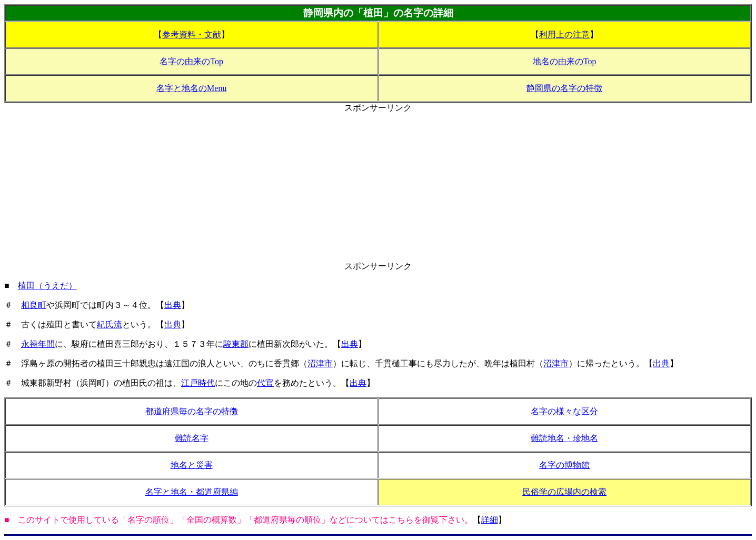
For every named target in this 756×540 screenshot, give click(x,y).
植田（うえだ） (47, 286)
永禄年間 (38, 344)
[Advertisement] (378, 187)
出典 (173, 305)
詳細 (490, 520)
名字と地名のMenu (191, 88)
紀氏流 (110, 324)
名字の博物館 (564, 465)
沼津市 (320, 363)
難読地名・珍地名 (564, 438)
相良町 (34, 305)
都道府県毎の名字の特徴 (192, 411)
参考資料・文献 (192, 34)
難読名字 (192, 438)
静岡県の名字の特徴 (564, 88)
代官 (265, 383)
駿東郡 (236, 344)
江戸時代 (198, 383)
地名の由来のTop (565, 61)
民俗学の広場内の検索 (564, 492)
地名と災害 (192, 465)
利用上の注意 (564, 34)
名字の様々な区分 (564, 411)
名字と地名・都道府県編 (192, 492)
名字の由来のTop (191, 61)
